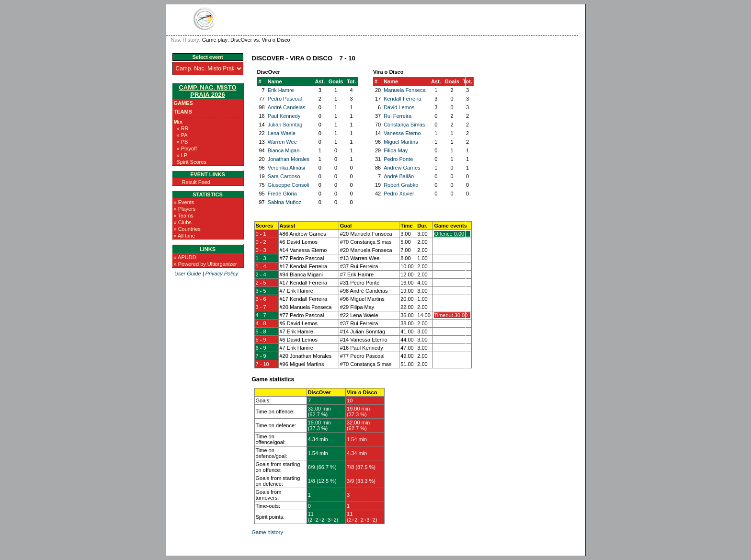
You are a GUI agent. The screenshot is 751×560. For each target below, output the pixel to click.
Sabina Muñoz (284, 202)
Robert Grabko (401, 185)
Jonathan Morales (289, 159)
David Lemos (399, 107)
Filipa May (396, 150)
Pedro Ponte (398, 159)
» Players (185, 209)
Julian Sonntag (285, 125)
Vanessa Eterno (402, 133)
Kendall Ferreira (402, 99)
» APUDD (185, 257)
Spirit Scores (192, 162)
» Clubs (183, 222)
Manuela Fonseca (404, 90)
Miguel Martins (401, 142)
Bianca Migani (284, 150)
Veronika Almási (286, 168)
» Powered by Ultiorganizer (205, 264)
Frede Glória (282, 194)
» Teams (184, 216)
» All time (185, 236)
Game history (267, 532)
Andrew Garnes (402, 168)
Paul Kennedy (284, 116)
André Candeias (287, 107)
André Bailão (399, 176)
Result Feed (196, 182)
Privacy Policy (222, 274)
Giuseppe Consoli (289, 185)
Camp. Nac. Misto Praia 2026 (207, 91)
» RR (183, 128)
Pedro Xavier (399, 194)
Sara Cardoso (284, 176)
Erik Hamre (281, 90)
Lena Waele (282, 133)
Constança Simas (404, 125)
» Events (184, 202)
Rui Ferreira (398, 116)
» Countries (187, 229)
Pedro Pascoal (285, 99)
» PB (182, 142)
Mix (178, 122)
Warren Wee (282, 142)
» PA (182, 135)
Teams (183, 112)
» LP (182, 155)
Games (183, 103)
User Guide (188, 274)
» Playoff (187, 149)
